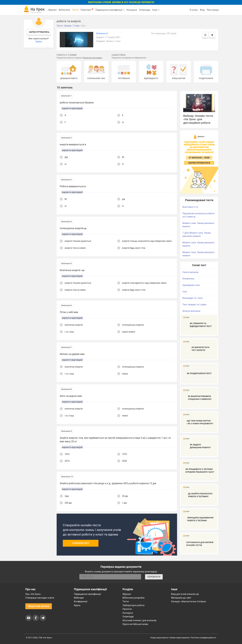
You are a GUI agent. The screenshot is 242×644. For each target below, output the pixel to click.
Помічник (87, 10)
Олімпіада (145, 10)
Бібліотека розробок (134, 598)
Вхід (202, 10)
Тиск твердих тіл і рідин (194, 305)
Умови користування (179, 638)
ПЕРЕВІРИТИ (154, 577)
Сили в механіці (190, 272)
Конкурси (132, 10)
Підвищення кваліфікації (110, 10)
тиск (185, 292)
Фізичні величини (191, 311)
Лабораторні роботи (134, 605)
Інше (156, 10)
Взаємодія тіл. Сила (192, 298)
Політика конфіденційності (203, 638)
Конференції (81, 601)
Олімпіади (128, 617)
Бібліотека (64, 10)
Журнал (52, 10)
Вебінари (79, 598)
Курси (77, 605)
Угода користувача (159, 638)
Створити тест (81, 543)
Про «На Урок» (33, 594)
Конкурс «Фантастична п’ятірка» (189, 601)
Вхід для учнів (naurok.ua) (185, 594)
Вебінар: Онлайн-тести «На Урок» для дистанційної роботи (198, 119)
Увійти (39, 42)
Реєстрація (213, 10)
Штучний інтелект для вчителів (139, 620)
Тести (75, 10)
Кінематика (188, 279)
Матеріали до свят (181, 598)
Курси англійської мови (135, 624)
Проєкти (127, 609)
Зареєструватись (39, 32)
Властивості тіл (190, 207)
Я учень (194, 10)
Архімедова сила (191, 285)
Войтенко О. (102, 33)
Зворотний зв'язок (39, 606)
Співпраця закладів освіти (40, 598)
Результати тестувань (92, 58)
